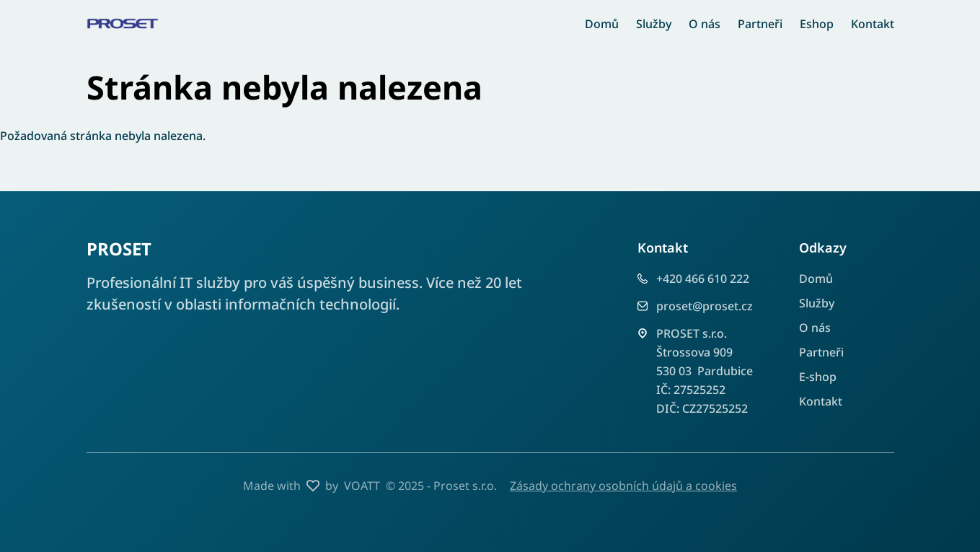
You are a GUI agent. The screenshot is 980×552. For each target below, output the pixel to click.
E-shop (818, 377)
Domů (602, 24)
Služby (654, 24)
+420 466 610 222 (703, 279)
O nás (705, 24)
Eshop (817, 24)
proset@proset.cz (705, 306)
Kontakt (873, 24)
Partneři (760, 24)
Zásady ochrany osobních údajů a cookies (623, 486)
